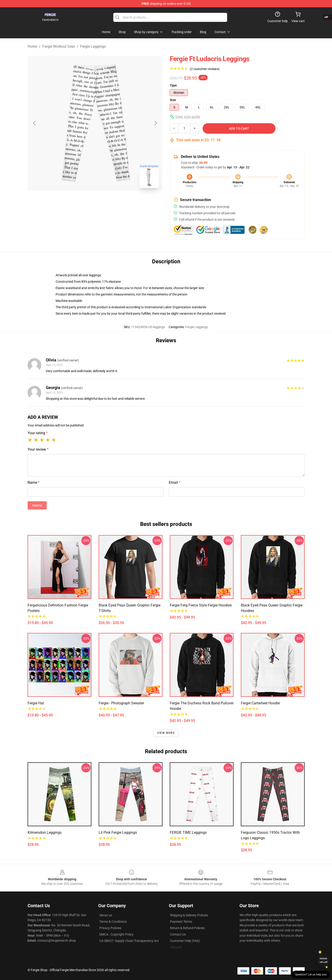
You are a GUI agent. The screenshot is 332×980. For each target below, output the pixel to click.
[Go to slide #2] (107, 202)
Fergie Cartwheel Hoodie (260, 703)
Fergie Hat (36, 703)
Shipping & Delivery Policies (189, 915)
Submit (37, 505)
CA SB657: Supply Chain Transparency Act (129, 941)
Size (173, 100)
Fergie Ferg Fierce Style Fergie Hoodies (201, 605)
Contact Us (178, 934)
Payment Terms (181, 922)
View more (166, 733)
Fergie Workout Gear (59, 46)
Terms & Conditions (113, 922)
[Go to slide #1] (83, 202)
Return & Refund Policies (187, 928)
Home (32, 46)
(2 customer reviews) (205, 69)
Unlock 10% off (323, 960)
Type (173, 85)
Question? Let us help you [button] (311, 975)
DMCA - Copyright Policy (116, 934)
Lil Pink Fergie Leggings (118, 832)
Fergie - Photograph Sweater (121, 703)
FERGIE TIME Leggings (188, 832)
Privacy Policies (110, 928)
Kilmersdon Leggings (45, 832)
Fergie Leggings (93, 46)
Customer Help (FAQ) (185, 941)
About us (106, 915)
